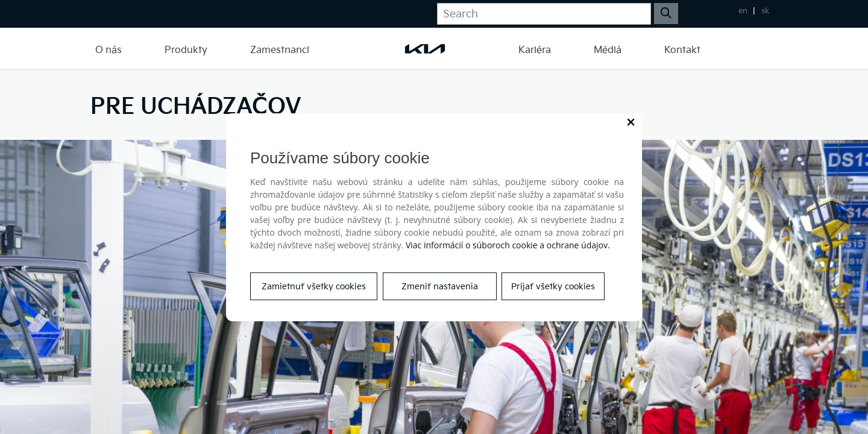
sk (765, 11)
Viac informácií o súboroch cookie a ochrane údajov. (508, 245)
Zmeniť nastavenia (440, 287)
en (743, 11)
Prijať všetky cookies (553, 287)
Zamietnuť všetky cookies (314, 287)
